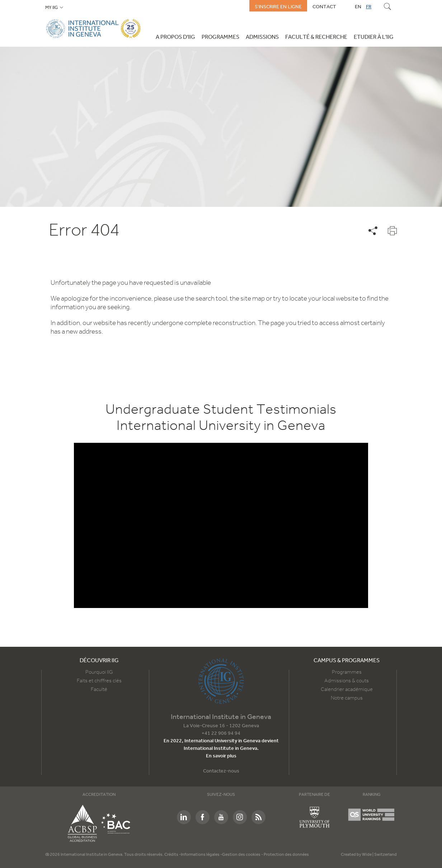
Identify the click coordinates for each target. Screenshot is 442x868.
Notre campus (347, 698)
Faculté (99, 690)
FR (369, 7)
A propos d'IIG (175, 37)
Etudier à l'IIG (374, 37)
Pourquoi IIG (99, 672)
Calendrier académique (347, 690)
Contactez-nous (221, 771)
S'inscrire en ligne (278, 7)
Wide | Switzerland (379, 855)
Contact (324, 7)
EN (358, 7)
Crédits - (173, 855)
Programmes (220, 37)
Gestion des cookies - (243, 855)
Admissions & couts (347, 681)
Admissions (262, 37)
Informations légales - (201, 855)
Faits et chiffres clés (99, 681)
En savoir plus (221, 756)
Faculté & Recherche (316, 37)
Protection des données (286, 855)
